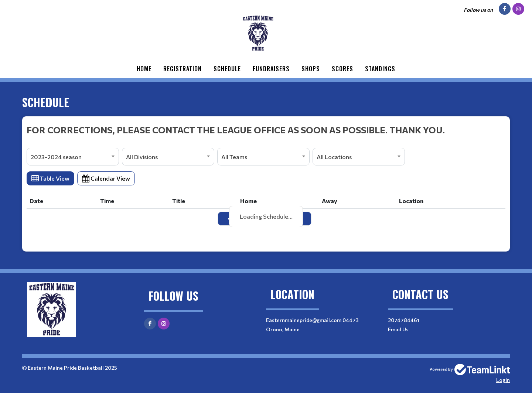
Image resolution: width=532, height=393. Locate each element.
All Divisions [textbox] (142, 157)
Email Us (398, 329)
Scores (342, 69)
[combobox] (73, 157)
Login (503, 380)
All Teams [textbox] (234, 157)
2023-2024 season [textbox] (56, 157)
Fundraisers (271, 69)
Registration (183, 69)
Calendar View (106, 178)
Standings (380, 69)
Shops (311, 69)
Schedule (227, 69)
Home (144, 69)
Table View (50, 178)
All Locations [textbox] (334, 157)
